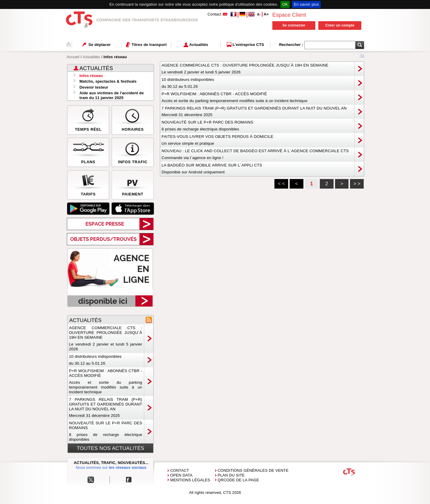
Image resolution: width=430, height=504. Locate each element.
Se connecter (294, 25)
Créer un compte (340, 25)
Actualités (91, 57)
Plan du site (231, 475)
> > (357, 184)
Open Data (181, 475)
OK (285, 4)
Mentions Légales (190, 480)
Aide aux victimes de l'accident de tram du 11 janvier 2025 (112, 95)
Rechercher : (292, 45)
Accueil (73, 57)
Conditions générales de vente (253, 470)
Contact (180, 470)
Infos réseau (91, 76)
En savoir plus (306, 4)
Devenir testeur (94, 87)
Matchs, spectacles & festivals (108, 81)
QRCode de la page (238, 480)
